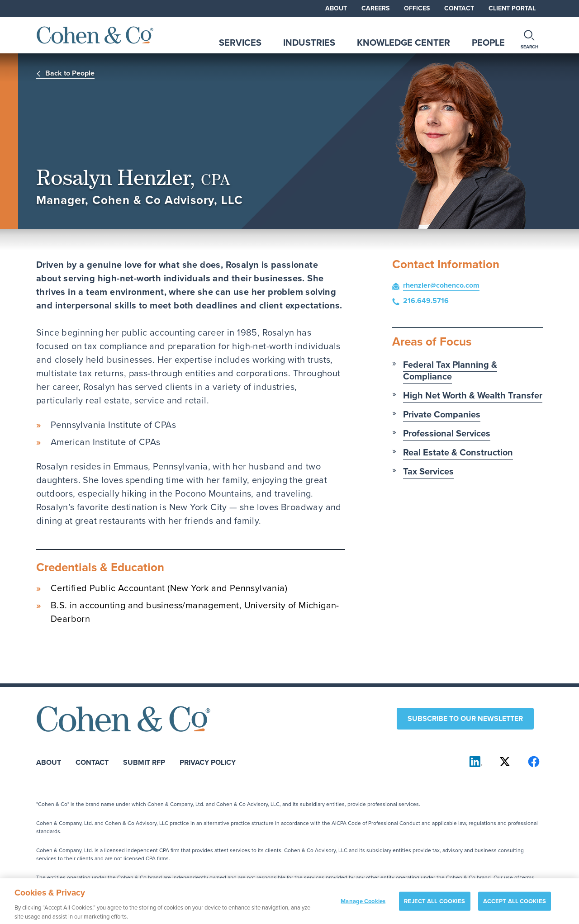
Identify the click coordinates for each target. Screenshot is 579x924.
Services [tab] (240, 43)
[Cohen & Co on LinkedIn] (476, 762)
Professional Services (447, 433)
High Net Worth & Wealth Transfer (473, 395)
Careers (375, 8)
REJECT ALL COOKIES (434, 904)
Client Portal (512, 8)
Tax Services (428, 471)
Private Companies (442, 414)
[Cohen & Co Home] (95, 35)
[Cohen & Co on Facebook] (534, 762)
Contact (459, 8)
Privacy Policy (208, 762)
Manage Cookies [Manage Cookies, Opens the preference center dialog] (363, 904)
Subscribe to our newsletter (465, 718)
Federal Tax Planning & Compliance (450, 370)
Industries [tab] (309, 43)
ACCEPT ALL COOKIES (515, 904)
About (336, 8)
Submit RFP (144, 762)
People (488, 43)
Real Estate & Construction (458, 452)
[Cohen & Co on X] (505, 762)
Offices (417, 8)
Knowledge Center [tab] (403, 43)
